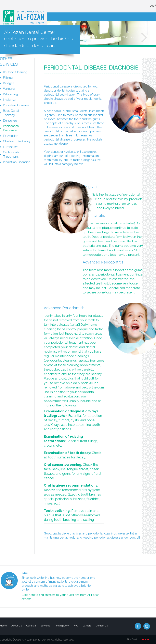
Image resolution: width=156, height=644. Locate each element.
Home (3, 626)
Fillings (8, 78)
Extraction (11, 136)
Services (45, 626)
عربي (153, 2)
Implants (9, 100)
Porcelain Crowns (16, 105)
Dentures (10, 121)
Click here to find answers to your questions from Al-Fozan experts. (60, 597)
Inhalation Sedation (17, 162)
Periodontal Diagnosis (11, 128)
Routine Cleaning (15, 72)
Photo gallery (92, 37)
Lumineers (11, 147)
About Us (17, 626)
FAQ (112, 37)
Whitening (10, 94)
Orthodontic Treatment (12, 154)
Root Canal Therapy (11, 113)
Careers (128, 37)
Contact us (102, 626)
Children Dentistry (17, 141)
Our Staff (31, 626)
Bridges (9, 83)
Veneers (9, 89)
